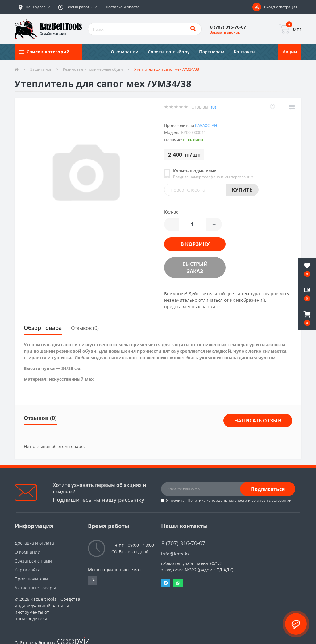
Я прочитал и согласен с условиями (229, 500)
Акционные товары (35, 588)
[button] (34, 7)
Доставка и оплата (123, 7)
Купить (242, 190)
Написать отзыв (258, 421)
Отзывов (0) (85, 328)
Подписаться (268, 489)
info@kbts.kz (175, 554)
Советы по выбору (169, 52)
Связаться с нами (33, 561)
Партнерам (212, 52)
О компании (125, 52)
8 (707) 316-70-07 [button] (183, 543)
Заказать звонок (225, 32)
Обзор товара (43, 328)
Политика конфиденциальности (217, 500)
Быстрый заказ (195, 268)
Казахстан (206, 125)
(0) (214, 107)
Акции (290, 52)
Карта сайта (27, 570)
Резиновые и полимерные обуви (93, 69)
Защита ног (41, 69)
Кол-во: (172, 212)
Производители (31, 579)
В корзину (195, 244)
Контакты (244, 52)
